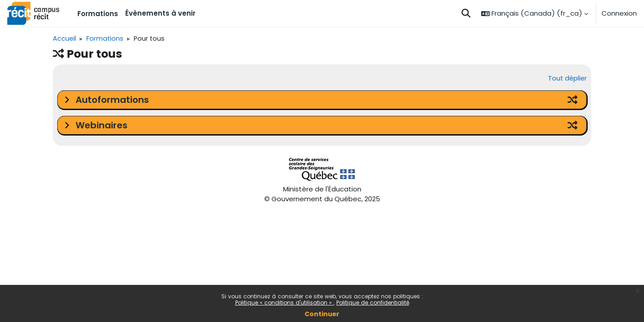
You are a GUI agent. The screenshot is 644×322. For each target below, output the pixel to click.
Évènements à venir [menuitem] (160, 13)
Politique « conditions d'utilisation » (284, 303)
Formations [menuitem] (98, 14)
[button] (466, 13)
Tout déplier (567, 79)
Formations (106, 39)
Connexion (619, 13)
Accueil (65, 39)
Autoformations (112, 100)
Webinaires (102, 126)
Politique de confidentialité (373, 303)
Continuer (322, 314)
